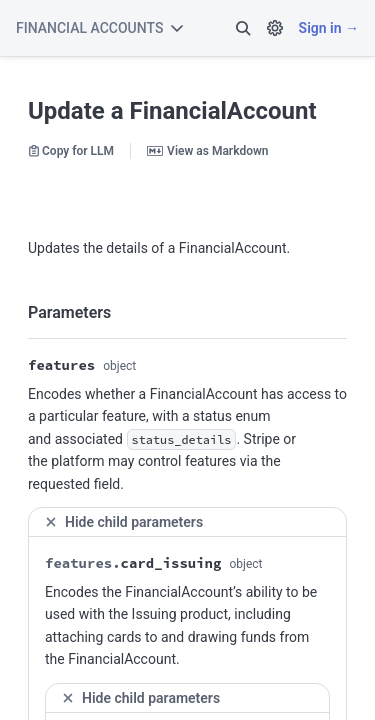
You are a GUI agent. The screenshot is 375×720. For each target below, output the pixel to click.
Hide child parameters (123, 521)
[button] (243, 28)
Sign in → (329, 28)
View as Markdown (207, 151)
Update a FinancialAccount (172, 111)
